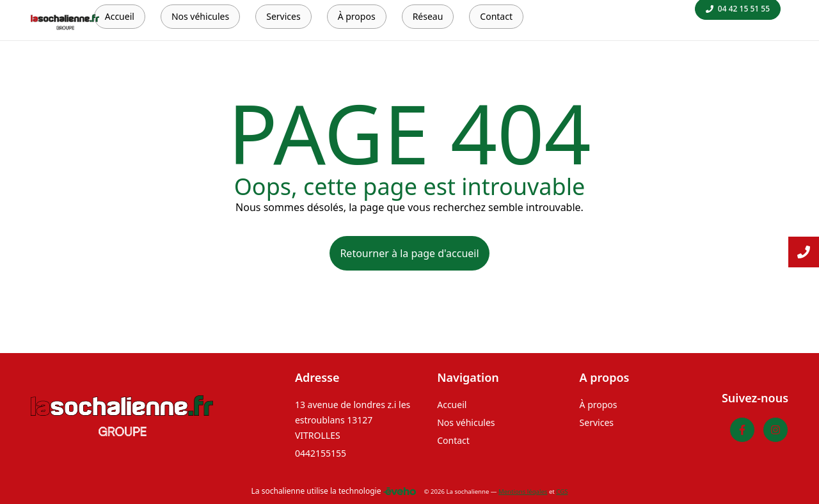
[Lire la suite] (804, 252)
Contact (453, 440)
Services (597, 422)
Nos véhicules (466, 422)
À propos (599, 405)
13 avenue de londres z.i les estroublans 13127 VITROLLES (353, 420)
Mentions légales (523, 492)
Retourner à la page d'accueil (409, 253)
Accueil (452, 405)
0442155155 (321, 453)
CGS (562, 492)
